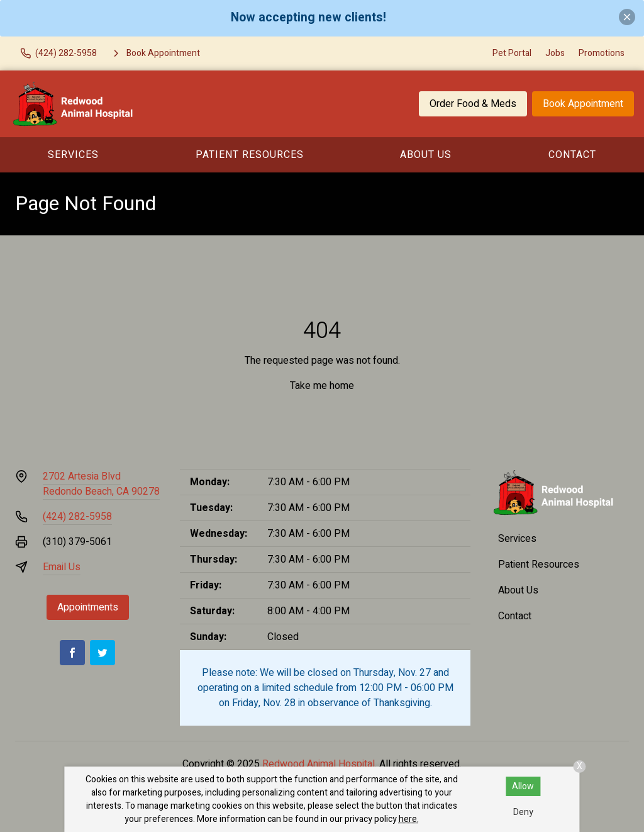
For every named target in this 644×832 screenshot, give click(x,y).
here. (409, 819)
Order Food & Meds (473, 104)
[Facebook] (72, 653)
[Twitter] (103, 653)
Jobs (555, 53)
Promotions (602, 53)
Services (73, 155)
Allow (523, 786)
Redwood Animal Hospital (319, 764)
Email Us (62, 567)
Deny (523, 812)
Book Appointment (583, 104)
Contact (572, 155)
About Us (426, 155)
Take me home (322, 386)
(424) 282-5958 (77, 517)
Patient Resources (250, 155)
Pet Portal (512, 53)
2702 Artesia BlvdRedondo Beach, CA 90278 (101, 484)
